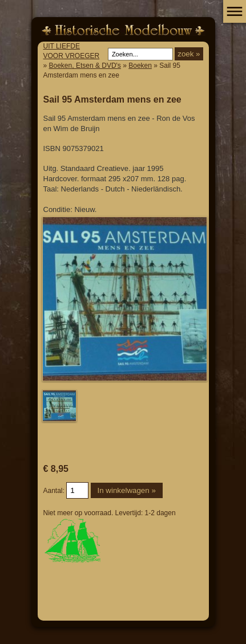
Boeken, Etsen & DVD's (85, 66)
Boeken (140, 66)
